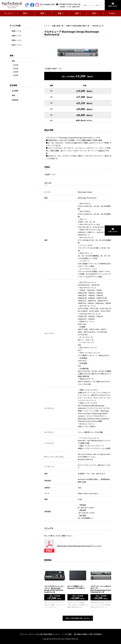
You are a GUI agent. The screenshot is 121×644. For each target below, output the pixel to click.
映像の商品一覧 (58, 26)
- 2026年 (15, 75)
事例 (13, 61)
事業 (13, 95)
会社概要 (15, 91)
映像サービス (17, 31)
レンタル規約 (67, 634)
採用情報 (15, 100)
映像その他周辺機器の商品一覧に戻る (78, 618)
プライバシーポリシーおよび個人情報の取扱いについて (40, 634)
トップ (47, 26)
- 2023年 (15, 65)
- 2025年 (15, 72)
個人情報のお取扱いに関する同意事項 (88, 634)
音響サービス (17, 36)
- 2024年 (15, 68)
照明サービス (17, 40)
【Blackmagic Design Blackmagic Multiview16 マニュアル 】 (79, 546)
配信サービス (17, 45)
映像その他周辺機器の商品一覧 (78, 26)
